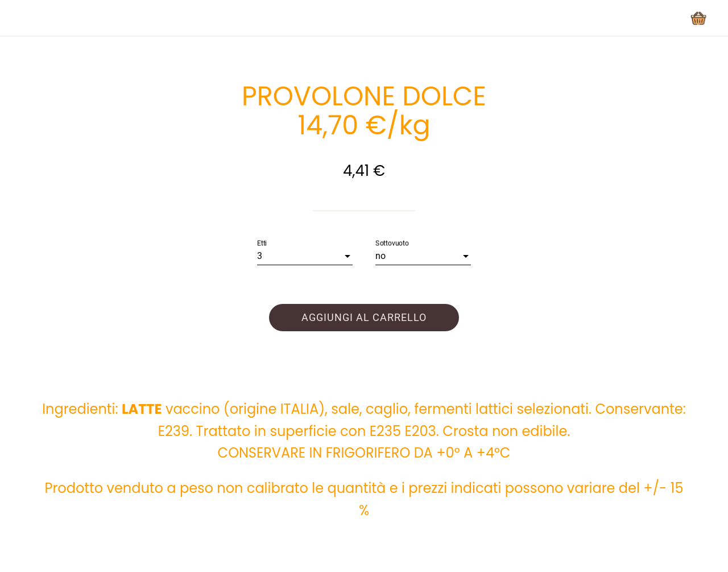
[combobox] (305, 256)
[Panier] (698, 18)
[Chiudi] (18, 18)
